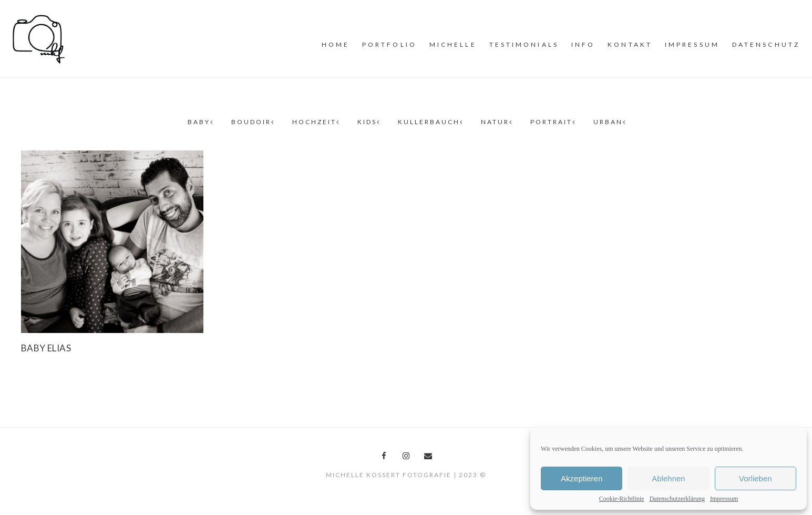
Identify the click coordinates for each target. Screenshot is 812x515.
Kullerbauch (430, 122)
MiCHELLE (453, 44)
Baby (200, 122)
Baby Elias (46, 348)
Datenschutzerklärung (677, 499)
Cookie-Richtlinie (622, 499)
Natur (496, 122)
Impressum (724, 499)
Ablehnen (668, 478)
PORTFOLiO (389, 44)
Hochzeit (315, 122)
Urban (609, 122)
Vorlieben (756, 478)
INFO (583, 44)
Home (336, 44)
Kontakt (630, 44)
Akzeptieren (582, 478)
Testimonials (524, 44)
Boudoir (252, 122)
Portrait (552, 122)
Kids (368, 122)
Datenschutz (766, 44)
